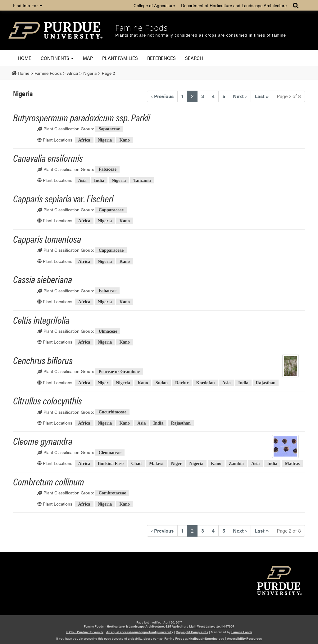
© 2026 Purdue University (85, 632)
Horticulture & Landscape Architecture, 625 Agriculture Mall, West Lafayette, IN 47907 (170, 626)
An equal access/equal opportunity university (140, 632)
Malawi (156, 463)
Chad (136, 463)
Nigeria (105, 140)
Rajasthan (266, 383)
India (99, 180)
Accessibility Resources (244, 638)
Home (25, 58)
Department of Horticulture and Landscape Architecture (234, 5)
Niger (103, 383)
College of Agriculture (154, 5)
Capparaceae (111, 210)
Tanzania (142, 180)
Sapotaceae (109, 129)
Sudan (162, 383)
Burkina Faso (111, 463)
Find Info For (28, 5)
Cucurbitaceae (112, 412)
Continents (57, 58)
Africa (84, 140)
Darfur (182, 383)
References (161, 58)
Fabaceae (107, 169)
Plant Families (120, 58)
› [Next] (240, 96)
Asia (82, 180)
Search (194, 58)
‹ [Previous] (162, 96)
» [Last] (262, 96)
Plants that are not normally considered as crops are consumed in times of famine (201, 35)
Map (88, 58)
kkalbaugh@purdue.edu (206, 638)
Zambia (236, 463)
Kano (125, 140)
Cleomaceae (110, 453)
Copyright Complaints (192, 632)
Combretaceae (112, 493)
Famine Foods (141, 28)
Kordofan (205, 383)
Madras (292, 463)
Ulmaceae (108, 331)
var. (63, 198)
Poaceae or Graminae (119, 372)
